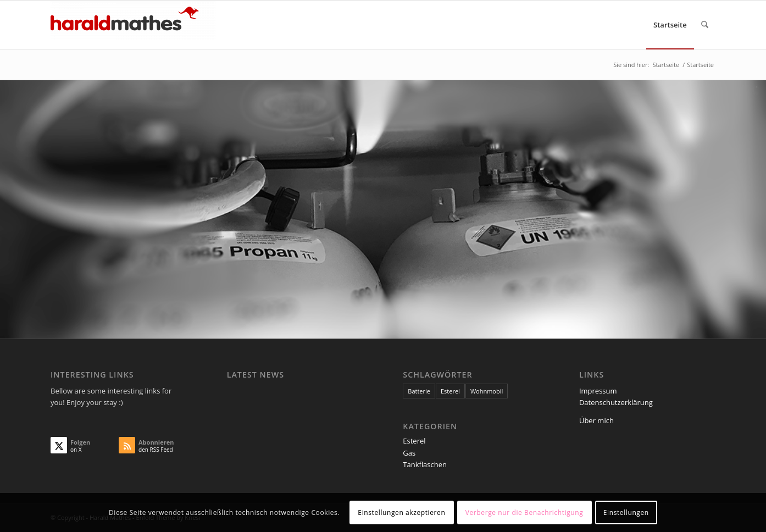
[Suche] (705, 25)
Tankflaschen (425, 464)
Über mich (596, 420)
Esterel (414, 441)
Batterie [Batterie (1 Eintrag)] (419, 391)
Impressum (598, 391)
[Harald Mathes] (133, 25)
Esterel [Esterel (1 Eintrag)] (450, 391)
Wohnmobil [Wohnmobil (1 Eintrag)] (487, 391)
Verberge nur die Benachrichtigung (524, 512)
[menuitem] (670, 25)
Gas (409, 453)
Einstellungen (626, 512)
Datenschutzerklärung (616, 402)
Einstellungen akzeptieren (401, 512)
